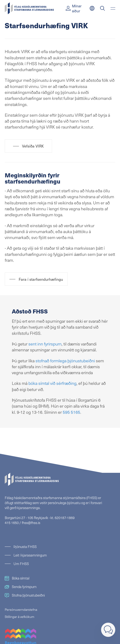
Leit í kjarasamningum (30, 555)
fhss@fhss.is (31, 523)
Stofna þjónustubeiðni (25, 595)
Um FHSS (21, 564)
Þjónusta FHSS (25, 547)
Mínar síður (74, 8)
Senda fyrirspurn (21, 587)
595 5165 (71, 412)
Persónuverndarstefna (21, 609)
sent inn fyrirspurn (45, 344)
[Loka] (108, 630)
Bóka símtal (17, 578)
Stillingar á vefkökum (20, 617)
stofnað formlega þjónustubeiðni (65, 361)
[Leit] (102, 8)
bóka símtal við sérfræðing (52, 383)
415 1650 (12, 523)
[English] (92, 8)
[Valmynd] (113, 8)
